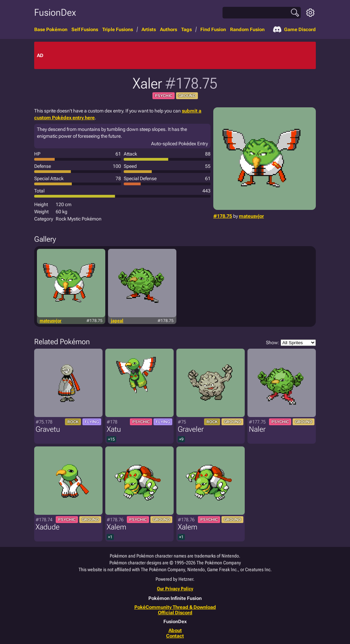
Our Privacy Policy (175, 589)
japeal (117, 321)
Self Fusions (85, 29)
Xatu (114, 429)
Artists (149, 29)
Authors (169, 29)
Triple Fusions (118, 29)
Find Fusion (213, 29)
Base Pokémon (51, 29)
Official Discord (175, 613)
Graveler (191, 429)
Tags (186, 29)
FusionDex (55, 12)
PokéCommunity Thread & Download (175, 607)
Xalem (116, 527)
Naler (257, 429)
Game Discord (294, 29)
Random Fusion (247, 29)
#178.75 (223, 216)
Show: (291, 343)
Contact (175, 636)
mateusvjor (251, 216)
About (175, 630)
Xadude (48, 527)
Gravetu (48, 429)
